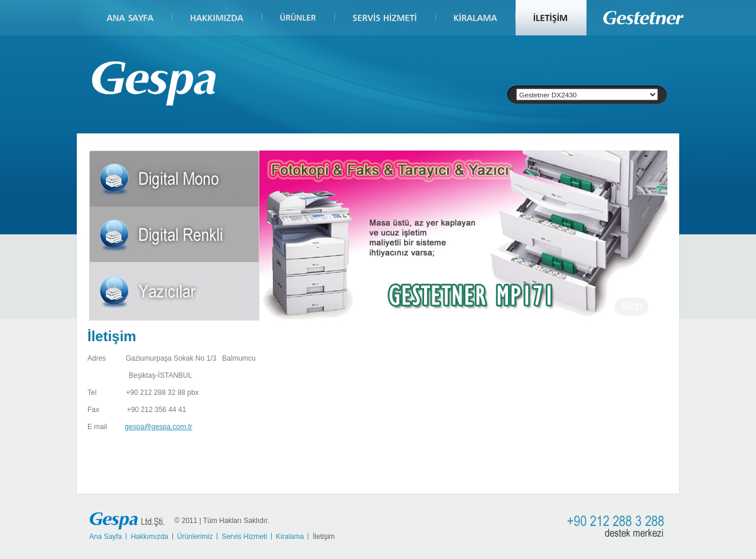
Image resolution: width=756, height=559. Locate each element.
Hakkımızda (149, 537)
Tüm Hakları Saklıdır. (236, 520)
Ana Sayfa (105, 537)
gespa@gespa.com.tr (158, 427)
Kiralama (290, 537)
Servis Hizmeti (244, 537)
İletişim (323, 537)
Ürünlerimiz (195, 537)
